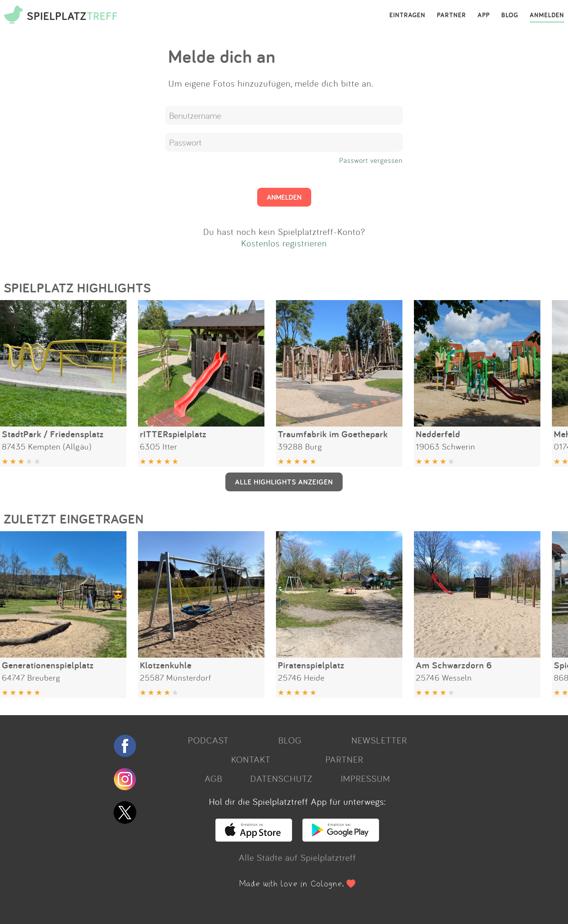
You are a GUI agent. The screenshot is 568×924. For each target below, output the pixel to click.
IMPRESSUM (365, 778)
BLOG (510, 15)
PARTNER (451, 15)
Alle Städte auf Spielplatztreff (297, 857)
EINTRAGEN (407, 15)
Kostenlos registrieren (284, 243)
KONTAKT (251, 759)
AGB (213, 778)
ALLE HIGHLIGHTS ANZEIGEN (284, 482)
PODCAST (208, 740)
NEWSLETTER (379, 740)
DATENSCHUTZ (281, 778)
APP (484, 15)
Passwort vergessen (371, 160)
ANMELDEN (547, 15)
